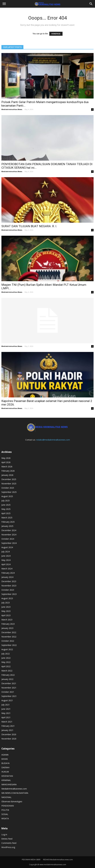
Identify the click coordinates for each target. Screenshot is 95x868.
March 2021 (7, 722)
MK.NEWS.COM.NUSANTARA (15, 793)
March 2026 (7, 467)
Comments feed (9, 843)
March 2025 (7, 518)
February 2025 (8, 522)
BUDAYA (5, 763)
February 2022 (8, 675)
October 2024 (8, 539)
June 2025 (6, 505)
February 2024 (8, 573)
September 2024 (9, 543)
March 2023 (7, 620)
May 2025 (6, 509)
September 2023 (9, 594)
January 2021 (7, 730)
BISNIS (5, 759)
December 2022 (9, 632)
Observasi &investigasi (12, 801)
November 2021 (9, 688)
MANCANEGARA (9, 784)
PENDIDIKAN (8, 806)
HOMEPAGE (56, 34)
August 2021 (7, 700)
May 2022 (6, 662)
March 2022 (7, 671)
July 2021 (6, 705)
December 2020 (9, 734)
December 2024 (9, 530)
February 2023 (8, 624)
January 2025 (7, 526)
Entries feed (7, 839)
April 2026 (6, 462)
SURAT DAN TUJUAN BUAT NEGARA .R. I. (29, 226)
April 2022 (6, 666)
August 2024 (7, 547)
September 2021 (9, 696)
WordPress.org (8, 847)
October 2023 (8, 590)
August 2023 (7, 598)
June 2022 (6, 658)
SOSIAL (5, 814)
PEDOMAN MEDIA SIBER (31, 860)
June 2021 (6, 709)
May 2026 (6, 458)
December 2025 (9, 479)
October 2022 (8, 641)
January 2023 (7, 628)
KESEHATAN (7, 776)
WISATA (5, 818)
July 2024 (6, 552)
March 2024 (7, 569)
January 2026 (7, 475)
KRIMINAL (6, 780)
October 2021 (8, 692)
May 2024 (6, 560)
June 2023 (6, 607)
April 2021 (6, 717)
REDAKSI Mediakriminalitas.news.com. (58, 860)
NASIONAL (6, 797)
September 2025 (9, 492)
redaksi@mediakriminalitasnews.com (53, 440)
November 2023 (9, 586)
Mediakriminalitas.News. (12, 109)
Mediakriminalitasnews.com (14, 789)
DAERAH (5, 767)
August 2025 (7, 496)
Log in (4, 834)
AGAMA (5, 755)
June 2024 (6, 556)
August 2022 (7, 649)
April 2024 (6, 564)
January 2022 (7, 679)
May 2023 (6, 611)
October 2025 (8, 488)
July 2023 (6, 603)
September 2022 (9, 645)
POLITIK (5, 810)
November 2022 (9, 637)
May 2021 (6, 713)
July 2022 (6, 654)
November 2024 (9, 535)
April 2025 (6, 513)
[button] (91, 4)
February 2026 (8, 471)
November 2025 (9, 484)
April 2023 (6, 615)
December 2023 (9, 581)
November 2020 (9, 739)
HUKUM (5, 772)
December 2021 (9, 683)
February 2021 (8, 726)
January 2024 (7, 577)
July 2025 (6, 501)
